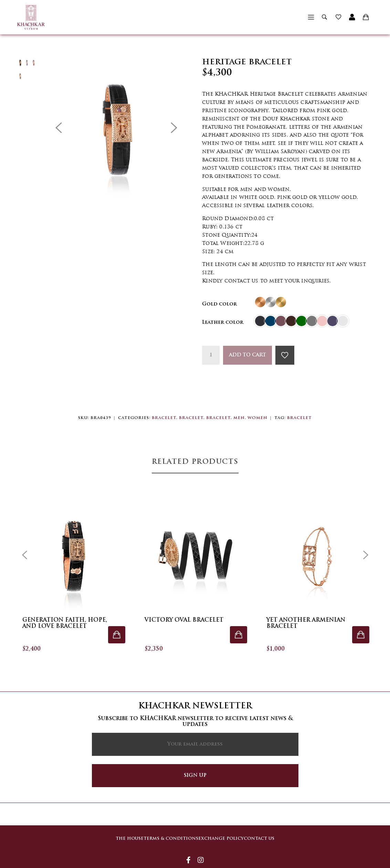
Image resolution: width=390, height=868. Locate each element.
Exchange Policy (221, 834)
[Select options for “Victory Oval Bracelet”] (239, 635)
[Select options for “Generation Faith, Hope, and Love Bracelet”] (117, 635)
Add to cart (247, 355)
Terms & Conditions (164, 834)
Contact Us (266, 834)
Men (239, 418)
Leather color (223, 323)
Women (257, 418)
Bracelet (164, 418)
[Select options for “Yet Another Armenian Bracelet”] (361, 635)
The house (116, 834)
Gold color (219, 304)
